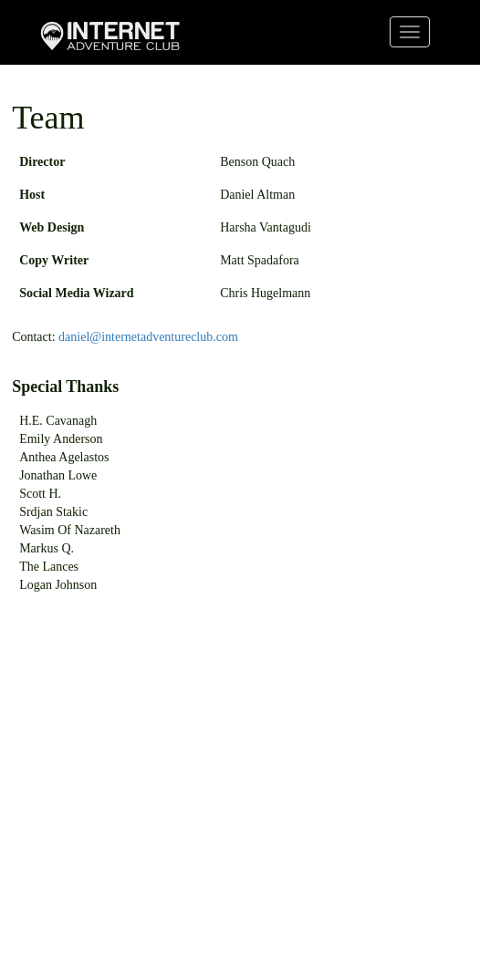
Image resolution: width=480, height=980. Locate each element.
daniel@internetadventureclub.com (148, 337)
